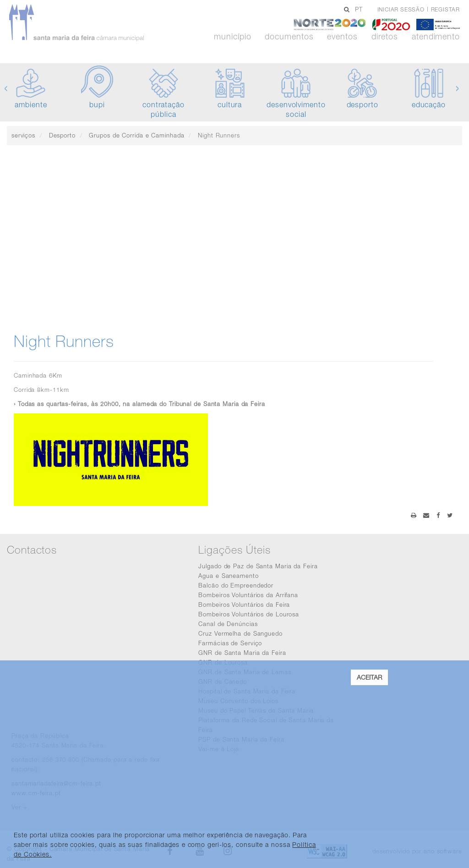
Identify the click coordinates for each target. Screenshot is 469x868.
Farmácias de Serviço (230, 643)
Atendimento (436, 37)
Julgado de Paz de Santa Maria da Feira (258, 566)
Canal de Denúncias (228, 624)
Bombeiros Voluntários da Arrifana (248, 595)
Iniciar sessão (401, 9)
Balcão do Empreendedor (236, 585)
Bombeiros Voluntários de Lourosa (249, 614)
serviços (23, 135)
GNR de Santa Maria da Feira (242, 653)
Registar (445, 9)
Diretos (385, 37)
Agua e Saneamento (228, 576)
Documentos (289, 37)
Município (232, 37)
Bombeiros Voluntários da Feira (244, 604)
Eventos (342, 37)
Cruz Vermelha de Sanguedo (240, 633)
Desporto (62, 135)
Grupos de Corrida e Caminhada (136, 135)
